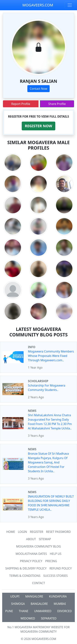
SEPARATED (49, 618)
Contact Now (38, 89)
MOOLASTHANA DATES (31, 554)
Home (11, 532)
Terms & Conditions (25, 576)
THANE (24, 611)
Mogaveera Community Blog (38, 546)
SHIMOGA (18, 604)
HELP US (56, 554)
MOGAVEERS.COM (38, 5)
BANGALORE (39, 604)
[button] (38, 126)
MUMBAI (60, 604)
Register (36, 532)
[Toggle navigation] (70, 5)
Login (22, 532)
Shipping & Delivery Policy (26, 568)
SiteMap (45, 539)
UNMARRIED (43, 611)
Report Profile (21, 104)
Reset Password (58, 532)
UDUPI (15, 596)
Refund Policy (61, 568)
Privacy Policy (31, 561)
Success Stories (55, 576)
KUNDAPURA (58, 596)
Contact (38, 583)
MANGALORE (34, 596)
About (31, 539)
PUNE (9, 611)
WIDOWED (28, 618)
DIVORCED (65, 611)
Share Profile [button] (57, 104)
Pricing (51, 561)
